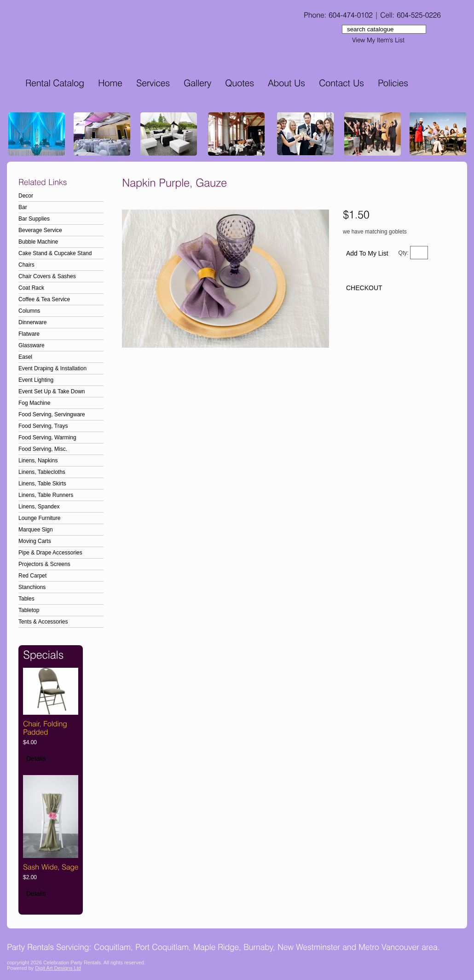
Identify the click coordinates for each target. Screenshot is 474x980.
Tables (26, 599)
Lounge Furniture (39, 518)
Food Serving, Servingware (52, 414)
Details (36, 758)
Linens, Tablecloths (42, 472)
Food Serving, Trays (43, 426)
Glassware (32, 345)
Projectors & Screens (44, 564)
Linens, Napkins (38, 461)
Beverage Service (40, 230)
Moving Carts (35, 541)
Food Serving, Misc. (43, 449)
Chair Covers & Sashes (47, 276)
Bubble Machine (38, 242)
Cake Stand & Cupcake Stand (55, 253)
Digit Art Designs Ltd (58, 968)
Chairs (26, 265)
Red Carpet (32, 576)
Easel (25, 357)
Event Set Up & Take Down (52, 391)
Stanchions (32, 587)
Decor (26, 196)
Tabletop (29, 610)
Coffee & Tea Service (44, 299)
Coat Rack (31, 288)
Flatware (29, 334)
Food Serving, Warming (47, 437)
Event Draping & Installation (52, 368)
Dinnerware (32, 322)
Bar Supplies (34, 219)
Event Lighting (36, 380)
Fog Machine (34, 403)
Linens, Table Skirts (42, 484)
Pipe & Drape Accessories (50, 553)
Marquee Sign (36, 530)
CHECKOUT (364, 288)
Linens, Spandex (39, 507)
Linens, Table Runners (46, 495)
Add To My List (367, 253)
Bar (23, 207)
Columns (29, 311)
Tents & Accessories (43, 622)
